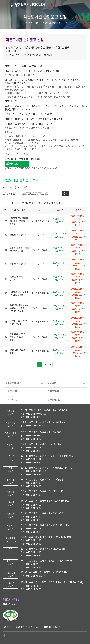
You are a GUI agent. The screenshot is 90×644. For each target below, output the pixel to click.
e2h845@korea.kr (47, 168)
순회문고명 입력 (10, 194)
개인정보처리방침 (11, 600)
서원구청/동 (11, 392)
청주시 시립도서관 (50, 5)
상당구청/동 (53, 383)
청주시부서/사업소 (14, 383)
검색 (66, 194)
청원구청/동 (11, 400)
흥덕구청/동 (53, 392)
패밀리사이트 (54, 400)
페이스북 (4, 636)
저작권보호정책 (10, 604)
